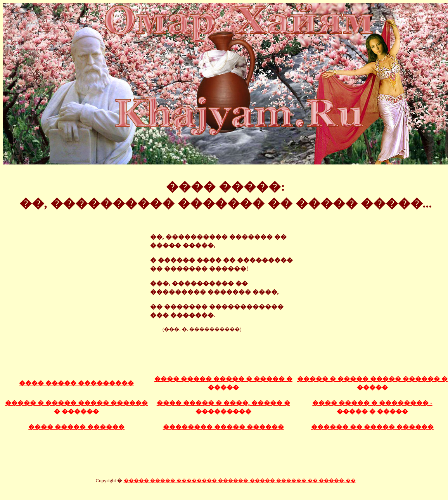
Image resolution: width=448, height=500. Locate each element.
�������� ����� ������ (223, 427)
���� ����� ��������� (76, 383)
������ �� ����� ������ (372, 427)
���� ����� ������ (76, 427)
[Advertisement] (226, 350)
